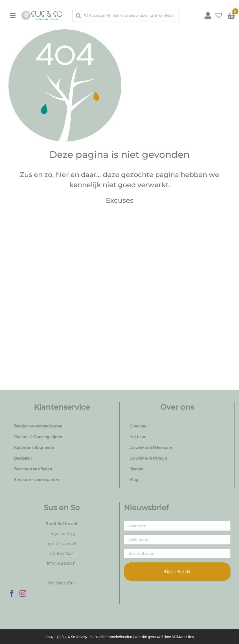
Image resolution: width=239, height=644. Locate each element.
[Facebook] (12, 593)
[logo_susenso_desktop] (42, 13)
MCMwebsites (183, 637)
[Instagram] (23, 593)
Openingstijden (62, 583)
